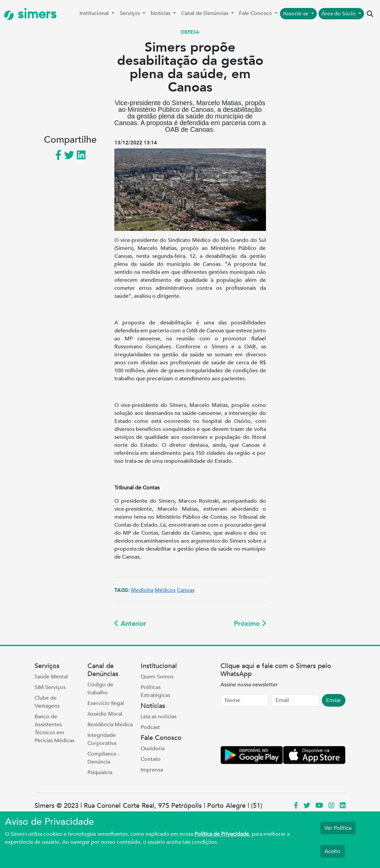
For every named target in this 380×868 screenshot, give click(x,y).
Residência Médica (110, 725)
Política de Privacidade (222, 834)
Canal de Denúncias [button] (205, 13)
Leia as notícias (159, 717)
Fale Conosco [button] (256, 13)
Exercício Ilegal (106, 703)
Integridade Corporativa (102, 739)
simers (30, 14)
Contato (151, 759)
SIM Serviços (50, 687)
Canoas (186, 590)
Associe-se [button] (296, 14)
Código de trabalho (100, 689)
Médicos (165, 590)
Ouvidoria (153, 749)
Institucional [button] (95, 13)
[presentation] (271, 728)
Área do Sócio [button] (339, 14)
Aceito (332, 851)
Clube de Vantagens (47, 702)
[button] (370, 14)
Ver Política (338, 828)
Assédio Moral (105, 714)
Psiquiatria (100, 773)
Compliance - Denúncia (103, 758)
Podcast (150, 727)
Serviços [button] (130, 13)
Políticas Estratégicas (155, 691)
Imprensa (152, 770)
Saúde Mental (51, 677)
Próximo (250, 624)
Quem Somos (157, 677)
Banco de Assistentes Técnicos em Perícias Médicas (55, 729)
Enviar (334, 700)
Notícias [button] (161, 13)
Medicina (142, 590)
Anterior (130, 624)
